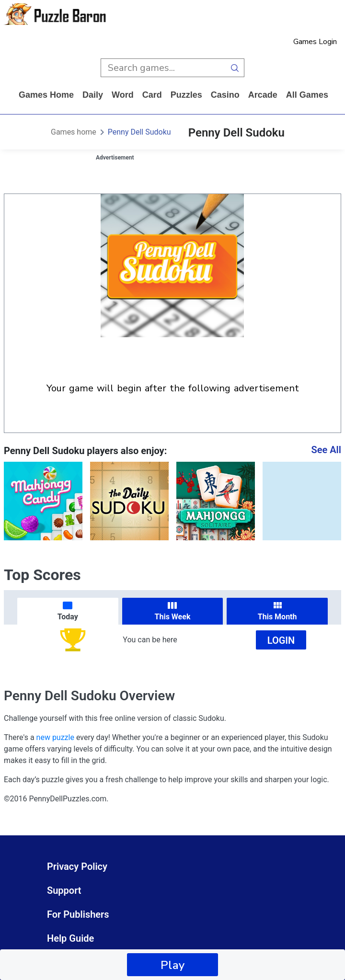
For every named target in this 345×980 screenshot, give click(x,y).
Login (281, 640)
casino (225, 95)
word (123, 95)
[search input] (163, 68)
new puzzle (55, 737)
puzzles (186, 95)
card (152, 95)
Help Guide (70, 938)
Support (64, 890)
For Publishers (78, 914)
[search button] (235, 68)
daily (93, 95)
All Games (307, 95)
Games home (46, 95)
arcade (263, 95)
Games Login (315, 42)
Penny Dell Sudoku (139, 132)
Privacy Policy (77, 866)
